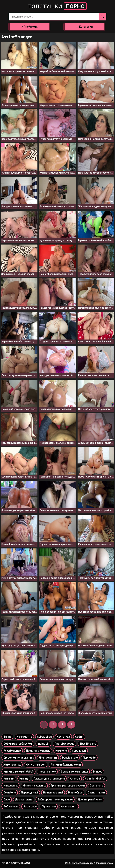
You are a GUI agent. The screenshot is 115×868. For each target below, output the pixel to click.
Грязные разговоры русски (68, 786)
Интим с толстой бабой (18, 772)
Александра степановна (49, 779)
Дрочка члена (24, 800)
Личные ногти (48, 758)
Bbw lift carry (88, 744)
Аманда (75, 779)
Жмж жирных (12, 765)
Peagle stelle (70, 758)
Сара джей (79, 751)
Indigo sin (43, 744)
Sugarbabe (30, 807)
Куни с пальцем (36, 765)
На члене (61, 751)
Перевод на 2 (29, 793)
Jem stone (96, 786)
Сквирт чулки (96, 793)
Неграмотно (24, 737)
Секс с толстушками (16, 863)
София (79, 737)
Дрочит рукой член (90, 800)
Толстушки (57, 6)
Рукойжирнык (12, 751)
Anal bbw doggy (64, 744)
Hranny (24, 779)
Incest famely (47, 772)
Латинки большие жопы (66, 765)
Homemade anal (53, 793)
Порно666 (89, 758)
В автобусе (75, 793)
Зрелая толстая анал (74, 772)
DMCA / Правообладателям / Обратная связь (88, 863)
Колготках (63, 737)
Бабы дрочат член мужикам (55, 800)
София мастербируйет (18, 744)
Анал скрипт (69, 807)
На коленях (11, 786)
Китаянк (9, 779)
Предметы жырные (38, 751)
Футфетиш (49, 807)
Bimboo (98, 772)
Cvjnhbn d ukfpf (95, 779)
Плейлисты (29, 27)
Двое (7, 800)
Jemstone (10, 793)
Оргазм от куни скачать (19, 758)
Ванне (7, 737)
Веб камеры (11, 807)
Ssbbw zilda (44, 737)
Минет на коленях (34, 786)
